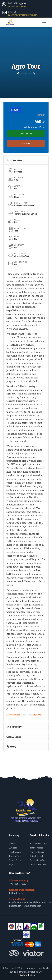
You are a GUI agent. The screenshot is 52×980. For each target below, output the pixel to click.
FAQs (11, 864)
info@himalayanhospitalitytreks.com (23, 15)
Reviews (11, 746)
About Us (13, 843)
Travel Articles (15, 856)
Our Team (13, 848)
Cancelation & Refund (39, 860)
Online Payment (36, 856)
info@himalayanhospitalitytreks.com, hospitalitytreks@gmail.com (30, 904)
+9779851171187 (18, 884)
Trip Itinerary (14, 727)
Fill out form (16, 893)
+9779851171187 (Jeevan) (17, 6)
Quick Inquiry (26, 143)
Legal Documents (16, 852)
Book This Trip (26, 134)
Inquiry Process (36, 848)
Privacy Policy (15, 860)
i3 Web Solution (26, 975)
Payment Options (37, 852)
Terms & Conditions (38, 864)
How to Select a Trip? (39, 843)
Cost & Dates (14, 737)
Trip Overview (14, 160)
